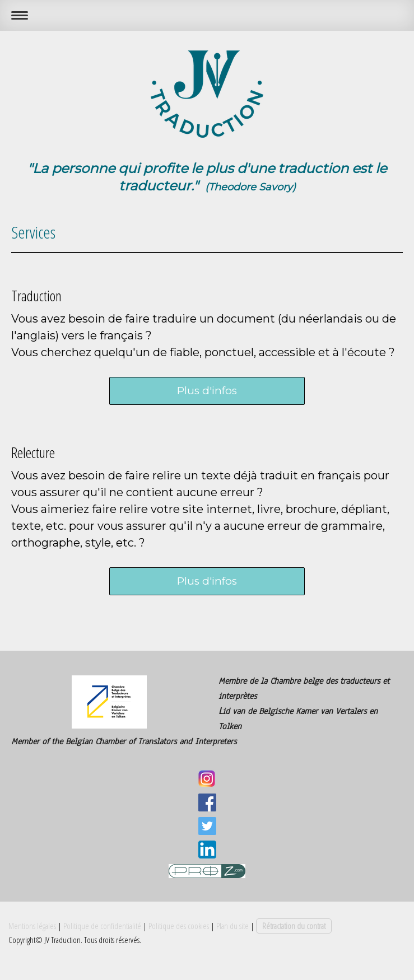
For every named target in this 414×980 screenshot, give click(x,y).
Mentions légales (32, 926)
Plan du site (232, 926)
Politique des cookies (179, 926)
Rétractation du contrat (294, 926)
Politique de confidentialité (102, 926)
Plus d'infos (207, 391)
